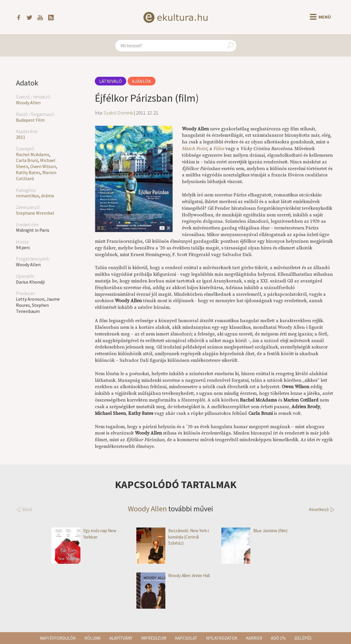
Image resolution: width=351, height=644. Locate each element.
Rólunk (93, 638)
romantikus (28, 196)
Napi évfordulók (58, 638)
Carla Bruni (27, 160)
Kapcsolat (186, 638)
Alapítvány (121, 638)
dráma (48, 196)
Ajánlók (142, 81)
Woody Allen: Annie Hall (173, 575)
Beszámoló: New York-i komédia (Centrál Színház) (173, 537)
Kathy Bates (28, 172)
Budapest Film (30, 120)
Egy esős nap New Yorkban (84, 534)
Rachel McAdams (33, 154)
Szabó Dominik (118, 113)
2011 (21, 137)
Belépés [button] (303, 638)
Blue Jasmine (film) (254, 531)
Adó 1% (278, 638)
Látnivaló (111, 81)
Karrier (254, 638)
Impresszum (154, 638)
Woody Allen (28, 103)
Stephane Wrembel (35, 213)
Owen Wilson (43, 166)
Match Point (195, 149)
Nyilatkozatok (222, 638)
